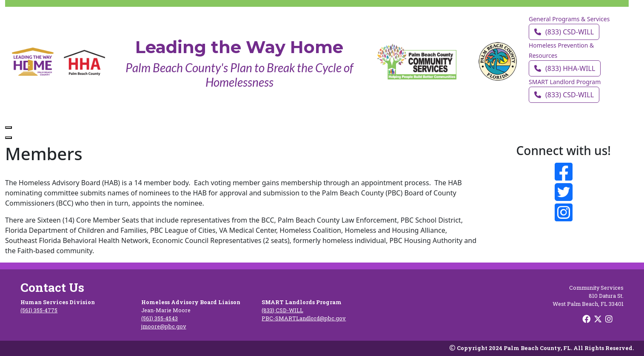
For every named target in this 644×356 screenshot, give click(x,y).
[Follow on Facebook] (564, 172)
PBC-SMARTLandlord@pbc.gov (304, 318)
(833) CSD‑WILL (564, 32)
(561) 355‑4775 (39, 310)
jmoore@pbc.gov (164, 326)
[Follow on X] (599, 319)
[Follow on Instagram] (564, 212)
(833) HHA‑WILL (565, 68)
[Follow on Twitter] (564, 192)
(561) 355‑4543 (160, 318)
